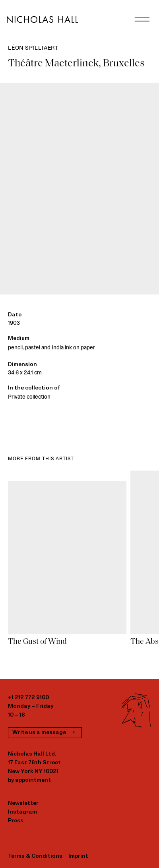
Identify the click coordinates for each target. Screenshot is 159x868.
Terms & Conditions (35, 856)
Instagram (22, 812)
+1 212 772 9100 (28, 698)
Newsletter (23, 803)
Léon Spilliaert (33, 48)
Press (16, 821)
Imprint (78, 856)
